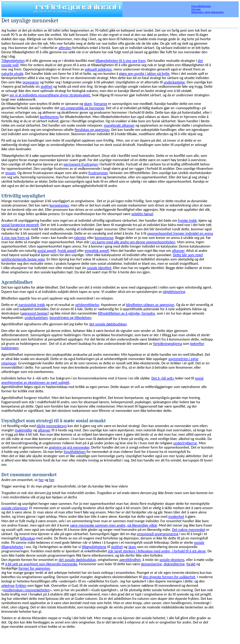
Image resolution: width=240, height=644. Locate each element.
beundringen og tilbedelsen (70, 318)
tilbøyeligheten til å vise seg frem (120, 61)
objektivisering (174, 292)
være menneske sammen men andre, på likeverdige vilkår (114, 525)
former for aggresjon (34, 568)
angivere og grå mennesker (69, 447)
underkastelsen (36, 318)
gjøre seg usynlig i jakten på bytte (144, 73)
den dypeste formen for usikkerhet (169, 577)
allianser (178, 251)
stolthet (46, 86)
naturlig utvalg (12, 73)
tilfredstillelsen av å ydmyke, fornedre (126, 313)
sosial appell (47, 251)
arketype (8, 585)
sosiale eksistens (172, 560)
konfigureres (49, 117)
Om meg (196, 9)
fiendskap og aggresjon (92, 130)
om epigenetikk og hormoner (82, 108)
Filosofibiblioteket (201, 6)
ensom (10, 173)
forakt (191, 564)
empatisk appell (97, 251)
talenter (80, 238)
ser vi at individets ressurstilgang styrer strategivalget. (50, 95)
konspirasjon (59, 205)
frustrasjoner (98, 173)
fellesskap (28, 538)
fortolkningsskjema (168, 344)
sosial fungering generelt (20, 225)
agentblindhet (130, 560)
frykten (21, 585)
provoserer (31, 82)
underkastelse (174, 82)
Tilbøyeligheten (13, 61)
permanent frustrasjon (81, 164)
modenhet (176, 516)
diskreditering (174, 564)
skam (88, 104)
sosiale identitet (99, 268)
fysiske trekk (187, 220)
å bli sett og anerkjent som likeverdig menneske (41, 564)
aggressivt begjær (34, 313)
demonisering (151, 564)
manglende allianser (119, 125)
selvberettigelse (87, 305)
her (41, 480)
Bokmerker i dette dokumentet (207, 12)
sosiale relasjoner (14, 508)
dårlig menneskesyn (52, 426)
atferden (65, 48)
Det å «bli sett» (163, 378)
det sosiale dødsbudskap (108, 324)
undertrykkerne (185, 443)
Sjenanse (100, 104)
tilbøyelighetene (94, 547)
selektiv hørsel (142, 214)
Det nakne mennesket (189, 529)
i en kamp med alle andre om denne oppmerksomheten (133, 242)
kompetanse (104, 238)
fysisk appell (67, 251)
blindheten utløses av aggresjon (150, 305)
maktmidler (24, 430)
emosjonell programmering (158, 534)
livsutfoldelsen (75, 452)
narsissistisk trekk (31, 305)
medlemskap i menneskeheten (27, 590)
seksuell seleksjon (98, 69)
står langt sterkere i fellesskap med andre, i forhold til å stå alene (157, 551)
